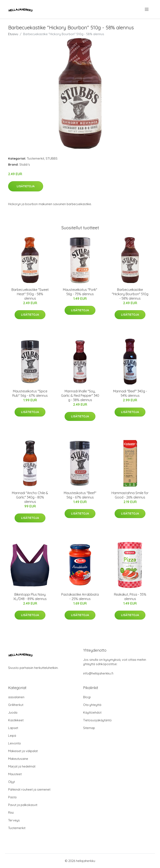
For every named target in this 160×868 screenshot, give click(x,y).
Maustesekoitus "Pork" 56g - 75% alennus (80, 292)
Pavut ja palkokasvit (23, 805)
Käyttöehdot (92, 712)
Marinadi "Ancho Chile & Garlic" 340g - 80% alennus (30, 497)
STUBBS (52, 158)
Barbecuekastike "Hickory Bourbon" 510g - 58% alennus (130, 294)
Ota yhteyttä (92, 705)
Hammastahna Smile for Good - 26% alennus (130, 495)
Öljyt (11, 782)
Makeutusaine (18, 759)
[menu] (147, 9)
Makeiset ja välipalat (23, 751)
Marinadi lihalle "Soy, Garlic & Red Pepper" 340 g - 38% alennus (80, 396)
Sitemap (89, 728)
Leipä (12, 736)
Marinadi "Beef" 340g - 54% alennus (130, 393)
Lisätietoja (26, 186)
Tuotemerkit (36, 158)
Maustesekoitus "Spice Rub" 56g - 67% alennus (30, 393)
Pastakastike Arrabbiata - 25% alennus (80, 597)
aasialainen (16, 697)
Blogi (87, 697)
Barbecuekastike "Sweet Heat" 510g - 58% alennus (30, 294)
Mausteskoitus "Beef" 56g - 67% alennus (80, 495)
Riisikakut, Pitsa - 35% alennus (130, 597)
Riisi (11, 813)
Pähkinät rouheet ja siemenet (29, 789)
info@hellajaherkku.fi (98, 673)
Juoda (13, 712)
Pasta (12, 797)
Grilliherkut (16, 705)
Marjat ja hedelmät (22, 766)
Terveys (14, 820)
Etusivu (13, 34)
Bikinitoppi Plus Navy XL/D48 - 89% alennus (30, 597)
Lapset (13, 728)
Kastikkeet (16, 720)
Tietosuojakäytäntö (97, 720)
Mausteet (15, 774)
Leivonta (14, 743)
